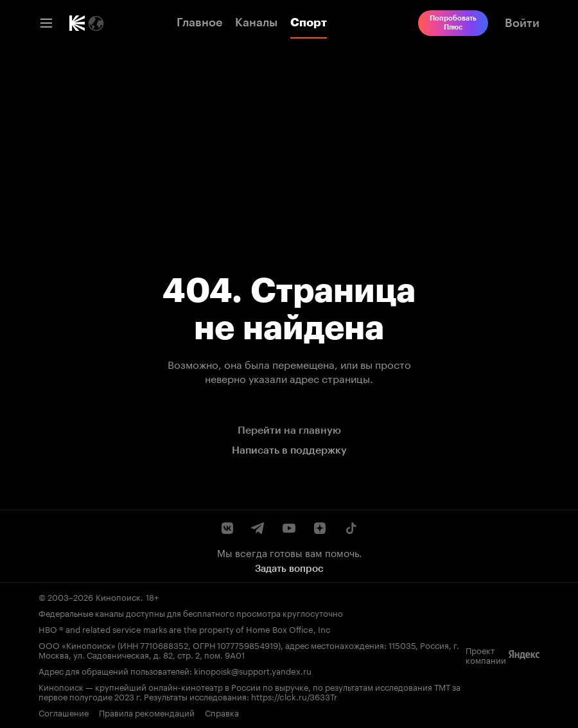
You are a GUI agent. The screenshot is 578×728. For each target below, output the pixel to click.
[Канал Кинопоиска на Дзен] (320, 528)
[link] (77, 23)
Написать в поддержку (289, 450)
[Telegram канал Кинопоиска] (258, 528)
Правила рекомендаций (147, 712)
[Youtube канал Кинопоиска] (289, 528)
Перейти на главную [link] (289, 430)
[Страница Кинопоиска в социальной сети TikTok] (351, 528)
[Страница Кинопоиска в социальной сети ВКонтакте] (227, 528)
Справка (222, 712)
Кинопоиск (118, 596)
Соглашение (64, 712)
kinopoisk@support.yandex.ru (253, 670)
